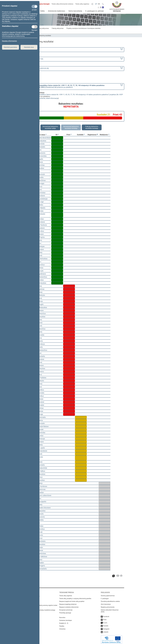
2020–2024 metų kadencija (29, 49)
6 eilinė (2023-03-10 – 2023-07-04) (31, 59)
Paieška (62, 625)
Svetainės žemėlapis (66, 619)
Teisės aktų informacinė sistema (62, 4)
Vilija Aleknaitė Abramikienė (41, 138)
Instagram (106, 628)
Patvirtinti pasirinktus (10, 47)
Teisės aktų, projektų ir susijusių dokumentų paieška (75, 597)
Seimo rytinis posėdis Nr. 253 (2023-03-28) (34, 68)
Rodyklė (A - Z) (64, 622)
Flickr (105, 618)
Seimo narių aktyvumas (42, 28)
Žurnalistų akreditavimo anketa (110, 600)
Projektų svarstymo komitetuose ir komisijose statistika (83, 28)
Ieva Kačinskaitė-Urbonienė (41, 508)
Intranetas (62, 628)
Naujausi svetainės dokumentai (69, 606)
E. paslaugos (105, 597)
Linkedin (106, 631)
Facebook (106, 615)
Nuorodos (62, 616)
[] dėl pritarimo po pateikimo (62, 86)
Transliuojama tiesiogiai (40, 4)
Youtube (106, 624)
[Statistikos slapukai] (35, 27)
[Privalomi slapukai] (35, 6)
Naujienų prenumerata (108, 606)
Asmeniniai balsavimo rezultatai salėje (50, 127)
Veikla (42, 11)
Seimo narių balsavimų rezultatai (41, 36)
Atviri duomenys (106, 603)
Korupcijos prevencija (66, 609)
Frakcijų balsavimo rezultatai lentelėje (92, 127)
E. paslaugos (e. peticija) (95, 11)
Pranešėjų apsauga (65, 611)
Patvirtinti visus (29, 47)
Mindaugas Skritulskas (39, 259)
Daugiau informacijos (9, 41)
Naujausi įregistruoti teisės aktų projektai (72, 600)
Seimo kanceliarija (75, 11)
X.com (105, 621)
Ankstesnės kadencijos (57, 11)
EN (99, 4)
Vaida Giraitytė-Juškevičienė (41, 495)
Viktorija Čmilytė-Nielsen (40, 426)
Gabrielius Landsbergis (40, 199)
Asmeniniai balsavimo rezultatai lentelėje (71, 127)
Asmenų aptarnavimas (108, 594)
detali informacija (52, 98)
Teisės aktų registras (82, 4)
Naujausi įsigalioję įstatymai (68, 603)
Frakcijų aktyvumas (58, 28)
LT (96, 4)
